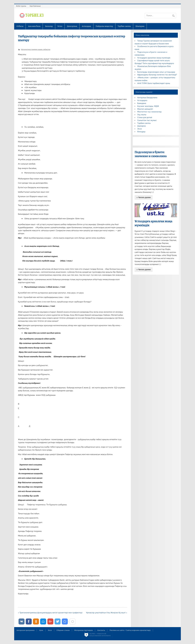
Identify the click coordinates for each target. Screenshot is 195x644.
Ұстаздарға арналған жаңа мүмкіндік (154, 58)
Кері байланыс (35, 6)
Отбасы (20, 26)
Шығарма (140, 26)
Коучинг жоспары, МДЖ (148, 106)
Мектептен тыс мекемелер (149, 112)
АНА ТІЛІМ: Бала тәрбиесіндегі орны (154, 83)
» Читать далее (144, 197)
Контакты (101, 630)
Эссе (140, 129)
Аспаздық (86, 26)
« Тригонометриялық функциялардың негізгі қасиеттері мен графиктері (50, 613)
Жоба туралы (21, 6)
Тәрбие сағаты (124, 26)
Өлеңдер (141, 132)
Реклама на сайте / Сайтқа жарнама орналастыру (130, 630)
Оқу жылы (142, 115)
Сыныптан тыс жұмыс (147, 120)
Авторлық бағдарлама (147, 98)
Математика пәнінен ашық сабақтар (36, 49)
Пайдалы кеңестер (104, 26)
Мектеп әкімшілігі (145, 109)
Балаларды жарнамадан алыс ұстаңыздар (156, 72)
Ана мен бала (34, 26)
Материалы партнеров (83, 630)
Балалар (49, 26)
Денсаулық (72, 26)
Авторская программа (25, 630)
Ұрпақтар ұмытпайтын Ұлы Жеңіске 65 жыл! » (107, 613)
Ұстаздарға (142, 100)
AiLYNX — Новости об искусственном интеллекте (100, 635)
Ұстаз (60, 26)
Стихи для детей (145, 117)
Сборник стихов (63, 630)
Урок (41, 630)
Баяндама (142, 103)
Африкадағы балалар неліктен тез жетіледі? (157, 75)
